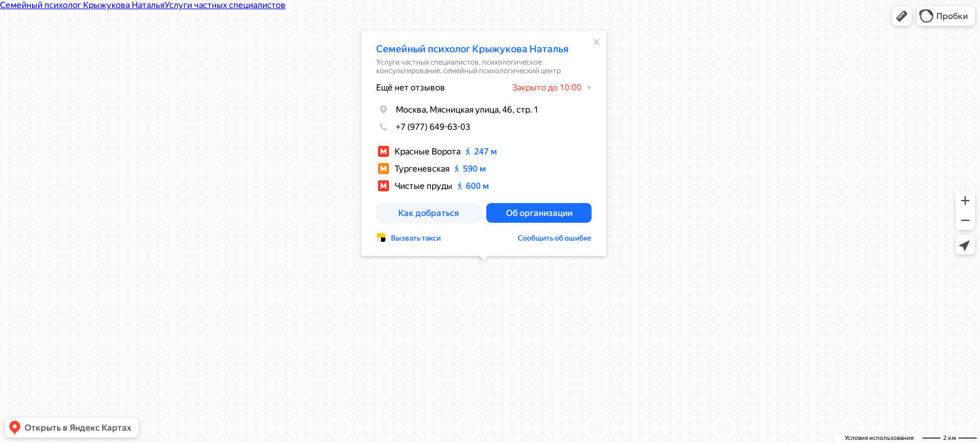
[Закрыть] (596, 42)
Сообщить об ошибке (555, 238)
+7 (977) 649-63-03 (423, 127)
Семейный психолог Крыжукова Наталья (472, 49)
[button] (902, 16)
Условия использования (879, 438)
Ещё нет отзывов (411, 87)
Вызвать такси (416, 238)
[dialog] (484, 143)
